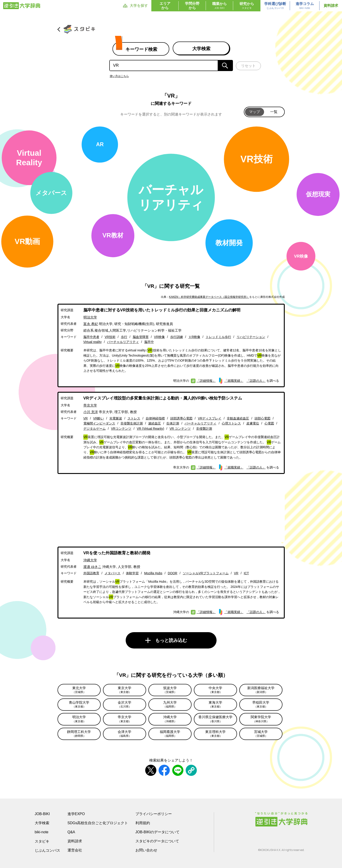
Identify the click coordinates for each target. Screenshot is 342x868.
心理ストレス (231, 423)
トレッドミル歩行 (218, 337)
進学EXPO (76, 814)
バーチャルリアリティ (123, 342)
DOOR (172, 573)
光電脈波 (116, 418)
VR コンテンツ (180, 429)
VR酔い (99, 418)
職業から (220, 6)
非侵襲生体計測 (132, 423)
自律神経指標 (155, 418)
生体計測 (173, 423)
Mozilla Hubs (153, 573)
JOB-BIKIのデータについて (158, 832)
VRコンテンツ (121, 429)
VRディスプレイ (210, 418)
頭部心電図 (262, 418)
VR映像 (159, 337)
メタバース (112, 573)
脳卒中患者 (91, 337)
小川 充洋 (91, 412)
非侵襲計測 (204, 429)
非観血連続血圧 (238, 418)
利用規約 (143, 823)
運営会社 (75, 850)
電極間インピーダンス (99, 423)
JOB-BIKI (42, 814)
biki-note (42, 832)
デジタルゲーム (95, 429)
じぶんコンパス (47, 850)
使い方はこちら (119, 76)
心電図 (269, 423)
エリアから (165, 6)
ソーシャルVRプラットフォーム (206, 573)
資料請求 (331, 6)
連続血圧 (155, 423)
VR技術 (110, 337)
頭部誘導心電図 (181, 418)
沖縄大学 (90, 560)
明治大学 (90, 317)
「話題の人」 (256, 381)
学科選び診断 (275, 6)
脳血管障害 (141, 337)
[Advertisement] (171, 510)
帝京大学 (90, 405)
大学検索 (42, 823)
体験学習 (132, 573)
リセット (248, 66)
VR (86, 418)
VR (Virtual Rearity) (150, 429)
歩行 (124, 337)
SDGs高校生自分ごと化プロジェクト (98, 823)
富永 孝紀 (91, 324)
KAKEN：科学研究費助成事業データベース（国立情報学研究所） (209, 297)
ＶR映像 (194, 337)
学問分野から (192, 6)
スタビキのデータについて (157, 841)
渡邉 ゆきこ (92, 567)
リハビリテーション (251, 337)
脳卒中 (149, 342)
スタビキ (42, 841)
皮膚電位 (253, 423)
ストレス (134, 418)
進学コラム (305, 6)
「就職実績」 (234, 381)
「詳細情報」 (206, 381)
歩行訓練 (177, 337)
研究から (247, 6)
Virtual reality (93, 342)
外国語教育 (91, 573)
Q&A (71, 832)
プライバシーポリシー (154, 814)
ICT (246, 573)
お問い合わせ (146, 850)
